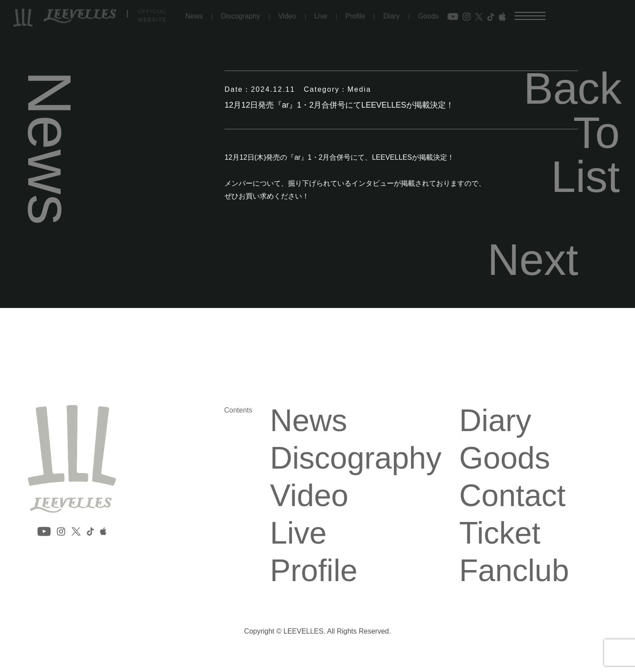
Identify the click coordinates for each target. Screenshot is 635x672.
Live (321, 13)
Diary (391, 13)
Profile (355, 13)
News (194, 13)
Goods (428, 13)
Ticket (500, 533)
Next (533, 259)
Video (287, 13)
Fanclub (514, 571)
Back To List (571, 132)
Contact (512, 496)
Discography (241, 13)
